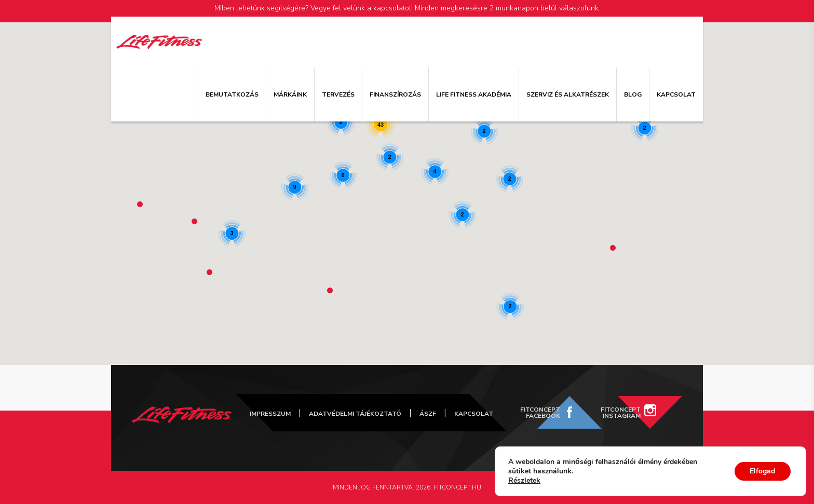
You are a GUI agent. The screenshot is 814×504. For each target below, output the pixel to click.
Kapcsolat (676, 94)
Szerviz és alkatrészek (568, 94)
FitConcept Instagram (621, 413)
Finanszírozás (395, 94)
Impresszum (270, 414)
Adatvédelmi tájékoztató (355, 414)
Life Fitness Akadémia (474, 94)
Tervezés (338, 94)
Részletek (524, 481)
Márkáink (290, 94)
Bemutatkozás (232, 94)
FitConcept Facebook (540, 413)
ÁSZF (428, 414)
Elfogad (762, 471)
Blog (633, 94)
